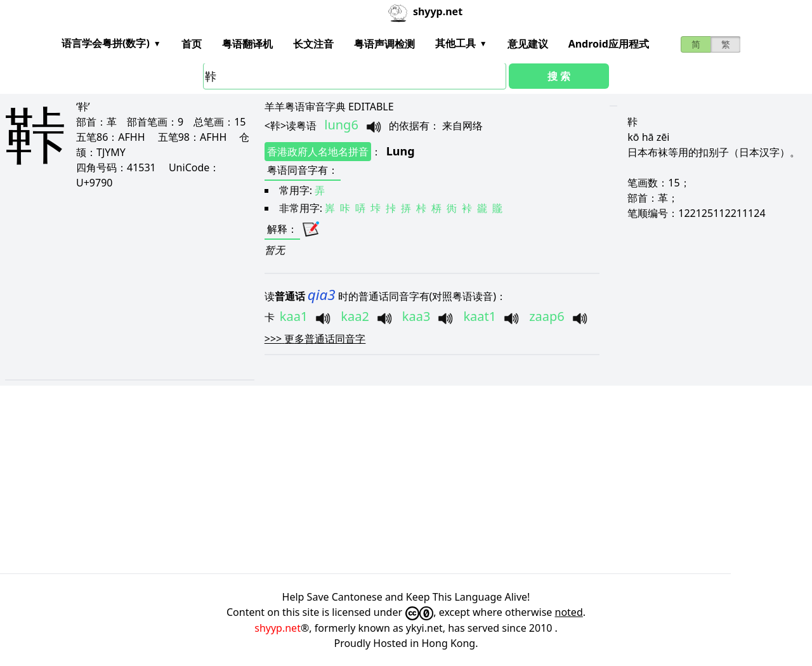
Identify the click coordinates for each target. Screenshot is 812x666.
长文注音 (313, 44)
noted (569, 612)
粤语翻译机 (247, 44)
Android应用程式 (609, 44)
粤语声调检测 (384, 44)
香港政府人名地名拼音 (318, 152)
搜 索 (559, 76)
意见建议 (528, 44)
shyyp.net (278, 628)
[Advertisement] (386, 284)
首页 (192, 44)
